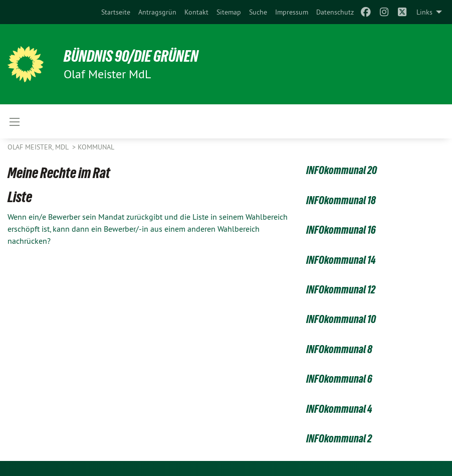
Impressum (292, 12)
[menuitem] (116, 12)
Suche (258, 12)
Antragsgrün (157, 12)
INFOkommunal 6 (339, 379)
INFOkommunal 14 (341, 260)
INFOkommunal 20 (342, 170)
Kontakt (196, 12)
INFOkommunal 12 (341, 290)
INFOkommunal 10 (341, 319)
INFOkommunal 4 (339, 409)
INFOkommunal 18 (341, 200)
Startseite (116, 12)
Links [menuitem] (424, 12)
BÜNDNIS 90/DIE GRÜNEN (131, 56)
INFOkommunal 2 (339, 439)
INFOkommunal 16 (341, 230)
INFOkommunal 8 (339, 349)
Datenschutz (335, 12)
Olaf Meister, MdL (39, 147)
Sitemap (229, 12)
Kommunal (96, 147)
